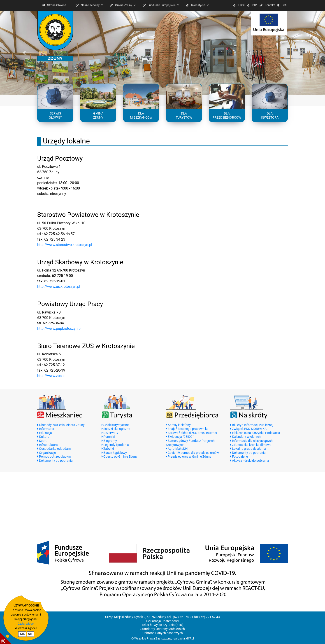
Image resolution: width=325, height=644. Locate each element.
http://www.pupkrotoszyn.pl (59, 329)
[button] (24, 53)
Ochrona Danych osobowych (163, 633)
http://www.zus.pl (51, 376)
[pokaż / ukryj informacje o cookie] (6, 638)
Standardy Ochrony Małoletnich (163, 629)
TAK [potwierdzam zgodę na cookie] (22, 634)
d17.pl (190, 638)
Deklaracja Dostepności (163, 621)
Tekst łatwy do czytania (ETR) (162, 625)
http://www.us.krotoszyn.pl (59, 287)
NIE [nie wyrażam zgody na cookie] (30, 634)
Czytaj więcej (26, 624)
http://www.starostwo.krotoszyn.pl (65, 245)
